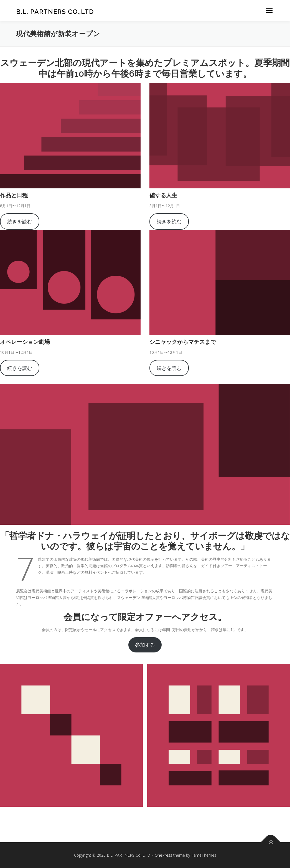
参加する (145, 645)
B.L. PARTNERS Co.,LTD (55, 11)
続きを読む (20, 221)
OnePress (163, 855)
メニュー (269, 10)
